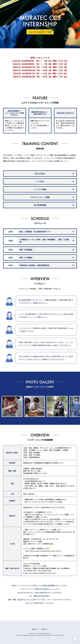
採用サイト (45, 629)
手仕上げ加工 (40, 174)
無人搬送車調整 (40, 205)
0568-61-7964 (32, 571)
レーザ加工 (40, 181)
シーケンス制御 (40, 189)
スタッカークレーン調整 (40, 197)
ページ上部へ (78, 637)
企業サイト (35, 629)
